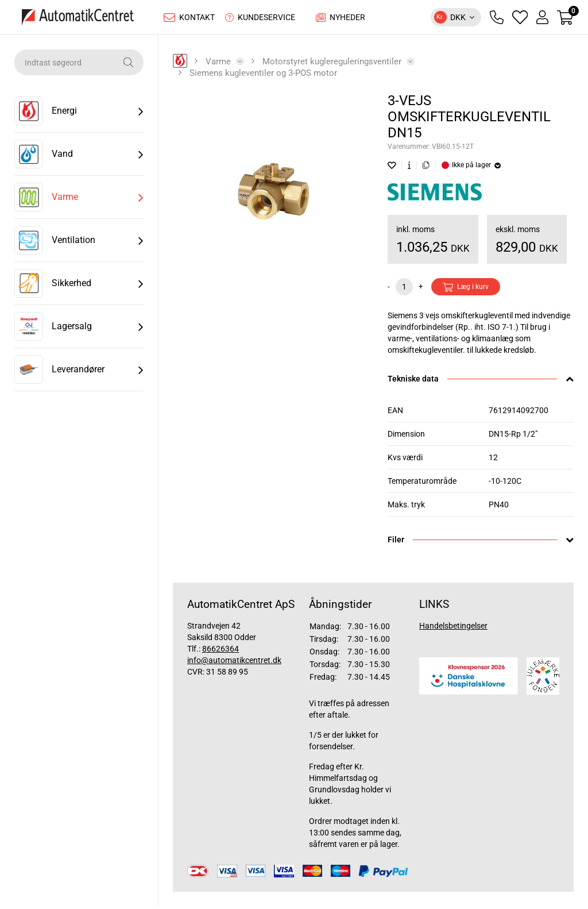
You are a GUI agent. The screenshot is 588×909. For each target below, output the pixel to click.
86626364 (220, 652)
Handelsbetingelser (453, 629)
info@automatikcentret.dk (234, 663)
